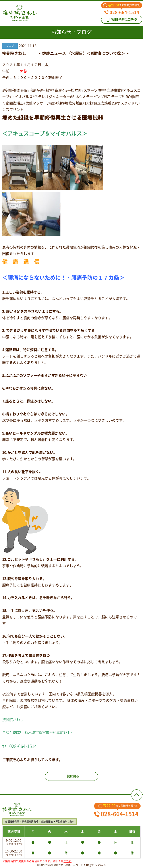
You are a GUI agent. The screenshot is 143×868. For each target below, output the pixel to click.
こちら (68, 861)
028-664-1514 (122, 12)
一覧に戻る (71, 776)
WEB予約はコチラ (122, 20)
